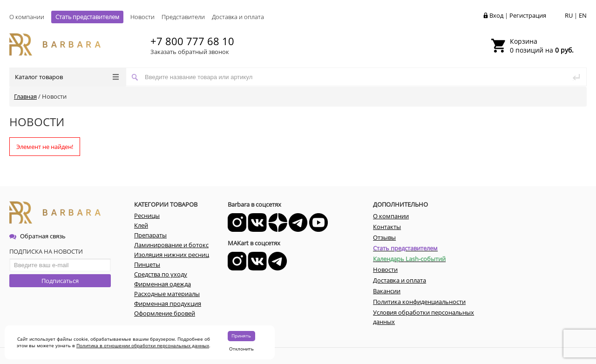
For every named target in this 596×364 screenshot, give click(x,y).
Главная (25, 96)
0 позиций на (542, 46)
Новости (142, 17)
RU (569, 15)
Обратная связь (37, 236)
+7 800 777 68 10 (192, 41)
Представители (183, 17)
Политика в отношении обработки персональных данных (143, 345)
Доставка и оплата (238, 17)
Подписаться (60, 281)
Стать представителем (87, 17)
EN (583, 15)
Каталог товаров (67, 77)
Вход (496, 15)
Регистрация (528, 15)
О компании (27, 17)
